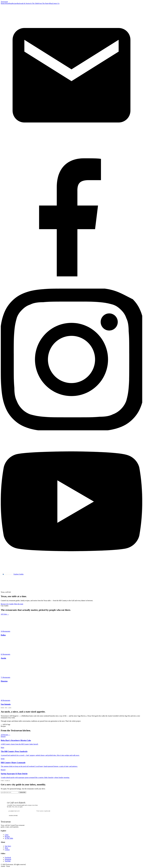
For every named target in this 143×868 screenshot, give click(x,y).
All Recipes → (6, 735)
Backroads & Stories (24, 3)
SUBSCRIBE (13, 816)
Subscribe (22, 792)
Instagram (8, 859)
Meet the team (19, 604)
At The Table (34, 3)
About (7, 3)
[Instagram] (71, 430)
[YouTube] (71, 572)
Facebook (8, 858)
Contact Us (56, 3)
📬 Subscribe (7, 574)
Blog (51, 3)
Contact (7, 850)
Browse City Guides (7, 604)
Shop (10, 3)
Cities (7, 835)
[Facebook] (71, 288)
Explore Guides (19, 574)
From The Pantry (44, 3)
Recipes (14, 3)
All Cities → (5, 614)
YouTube (8, 861)
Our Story (8, 846)
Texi (4, 2)
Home (3, 3)
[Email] (71, 146)
